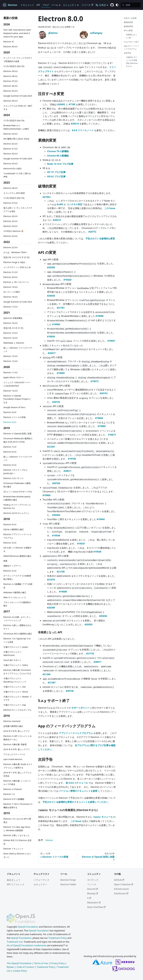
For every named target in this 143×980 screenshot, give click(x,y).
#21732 (90, 654)
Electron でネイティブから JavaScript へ (15, 472)
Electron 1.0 (9, 794)
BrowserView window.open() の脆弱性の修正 (17, 498)
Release (49, 840)
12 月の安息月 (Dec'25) (14, 66)
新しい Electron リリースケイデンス (18, 349)
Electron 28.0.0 (10, 188)
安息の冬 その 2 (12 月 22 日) (16, 257)
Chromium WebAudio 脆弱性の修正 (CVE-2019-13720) (18, 440)
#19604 (99, 418)
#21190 (61, 572)
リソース (92, 884)
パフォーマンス (42, 880)
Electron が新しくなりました (16, 835)
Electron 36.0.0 (10, 86)
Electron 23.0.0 (10, 236)
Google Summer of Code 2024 (18, 159)
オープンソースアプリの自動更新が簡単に (17, 577)
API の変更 (128, 30)
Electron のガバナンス (13, 478)
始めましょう (14, 880)
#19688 (63, 592)
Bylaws (10, 967)
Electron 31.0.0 (10, 149)
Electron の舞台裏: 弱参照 (15, 744)
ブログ (46, 5)
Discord (92, 889)
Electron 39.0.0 (10, 71)
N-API (60, 204)
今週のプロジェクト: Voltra (16, 665)
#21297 (51, 447)
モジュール (103, 817)
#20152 (56, 402)
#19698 (99, 316)
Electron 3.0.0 (10, 543)
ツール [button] (55, 5)
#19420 (67, 280)
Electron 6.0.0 (10, 452)
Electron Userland (12, 721)
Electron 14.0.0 (10, 338)
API (38, 5)
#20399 (51, 267)
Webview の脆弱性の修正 (15, 592)
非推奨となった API (132, 36)
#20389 (51, 608)
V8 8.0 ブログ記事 (56, 176)
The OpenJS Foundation (19, 963)
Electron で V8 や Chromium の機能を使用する (18, 806)
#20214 (75, 124)
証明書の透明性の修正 (13, 726)
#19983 (56, 324)
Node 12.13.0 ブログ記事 (60, 164)
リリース (87, 5)
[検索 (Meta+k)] (131, 5)
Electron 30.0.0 (10, 154)
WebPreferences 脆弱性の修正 (17, 556)
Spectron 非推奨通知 (13, 318)
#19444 (101, 519)
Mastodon (94, 903)
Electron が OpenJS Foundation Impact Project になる (17, 399)
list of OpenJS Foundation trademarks (27, 945)
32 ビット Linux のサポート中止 (18, 492)
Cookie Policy (20, 971)
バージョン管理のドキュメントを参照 (78, 791)
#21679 (51, 580)
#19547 (81, 544)
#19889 (102, 426)
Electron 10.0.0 (10, 391)
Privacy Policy (58, 963)
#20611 (67, 471)
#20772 (92, 232)
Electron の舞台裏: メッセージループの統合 (17, 782)
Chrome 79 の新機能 (58, 151)
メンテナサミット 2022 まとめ (17, 267)
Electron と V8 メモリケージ (16, 282)
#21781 (61, 308)
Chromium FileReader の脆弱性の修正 (17, 485)
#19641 (111, 341)
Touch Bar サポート (12, 660)
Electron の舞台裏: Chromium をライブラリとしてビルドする (17, 672)
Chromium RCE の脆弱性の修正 (18, 634)
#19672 (95, 381)
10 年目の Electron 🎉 (13, 231)
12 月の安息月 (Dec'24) (14, 120)
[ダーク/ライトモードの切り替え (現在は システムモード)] (117, 5)
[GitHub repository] (112, 5)
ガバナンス (93, 880)
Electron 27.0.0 (10, 203)
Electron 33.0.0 (10, 134)
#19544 (56, 536)
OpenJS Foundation (28, 927)
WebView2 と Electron (14, 343)
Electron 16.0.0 (10, 323)
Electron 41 (9, 42)
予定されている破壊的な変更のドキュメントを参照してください (75, 802)
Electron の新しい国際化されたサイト (17, 627)
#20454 (56, 515)
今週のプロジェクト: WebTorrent (13, 654)
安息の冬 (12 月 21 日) (13, 328)
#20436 (103, 616)
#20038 (51, 296)
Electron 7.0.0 (10, 447)
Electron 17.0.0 (10, 307)
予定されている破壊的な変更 (100, 239)
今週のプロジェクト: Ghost (16, 692)
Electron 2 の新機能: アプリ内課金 (18, 586)
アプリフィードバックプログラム (76, 733)
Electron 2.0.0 (10, 571)
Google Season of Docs (14, 407)
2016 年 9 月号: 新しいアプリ (17, 731)
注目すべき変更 (130, 18)
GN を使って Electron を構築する (18, 549)
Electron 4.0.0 (10, 524)
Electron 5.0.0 (10, 465)
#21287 (52, 683)
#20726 (70, 691)
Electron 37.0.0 (10, 81)
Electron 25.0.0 (10, 221)
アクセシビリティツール (14, 754)
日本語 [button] (101, 5)
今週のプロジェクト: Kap (15, 705)
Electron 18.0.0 (10, 297)
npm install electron (13, 759)
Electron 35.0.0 (10, 91)
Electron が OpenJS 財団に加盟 (17, 433)
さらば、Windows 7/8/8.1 (15, 252)
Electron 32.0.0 (10, 144)
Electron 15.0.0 (10, 333)
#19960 (46, 495)
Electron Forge (68, 880)
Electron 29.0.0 (10, 164)
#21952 (46, 197)
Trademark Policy (58, 938)
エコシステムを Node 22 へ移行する (18, 107)
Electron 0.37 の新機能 (14, 799)
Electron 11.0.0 (10, 372)
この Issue (110, 208)
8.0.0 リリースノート (83, 130)
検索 (5, 561)
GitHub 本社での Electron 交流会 (17, 842)
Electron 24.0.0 (10, 226)
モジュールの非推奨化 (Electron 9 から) (132, 62)
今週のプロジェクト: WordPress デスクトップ (15, 680)
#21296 (46, 674)
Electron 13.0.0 (10, 356)
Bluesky (93, 893)
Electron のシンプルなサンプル (17, 710)
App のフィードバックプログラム (131, 47)
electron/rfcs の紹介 (13, 168)
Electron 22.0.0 (10, 247)
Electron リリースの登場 (14, 417)
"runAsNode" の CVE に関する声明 (17, 175)
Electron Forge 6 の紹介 (14, 262)
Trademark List (15, 942)
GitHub (119, 880)
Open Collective (123, 884)
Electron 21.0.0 (10, 272)
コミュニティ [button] (70, 5)
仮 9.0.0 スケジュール (77, 783)
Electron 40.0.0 (10, 47)
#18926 (51, 337)
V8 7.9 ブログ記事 (56, 172)
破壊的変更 (128, 26)
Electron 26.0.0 (10, 216)
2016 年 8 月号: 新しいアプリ (17, 749)
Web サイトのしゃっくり (15, 597)
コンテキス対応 (74, 204)
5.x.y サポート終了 (131, 42)
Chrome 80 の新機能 (58, 156)
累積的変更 (128, 22)
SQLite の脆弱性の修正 (14, 529)
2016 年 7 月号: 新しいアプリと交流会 (18, 774)
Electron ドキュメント (13, 849)
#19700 (72, 459)
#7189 (72, 104)
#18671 (112, 435)
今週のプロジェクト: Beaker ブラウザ (17, 698)
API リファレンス (16, 884)
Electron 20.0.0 (10, 277)
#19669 (61, 373)
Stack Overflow (96, 907)
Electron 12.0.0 (10, 361)
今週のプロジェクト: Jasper (16, 647)
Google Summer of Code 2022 (18, 302)
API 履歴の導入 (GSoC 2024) (16, 139)
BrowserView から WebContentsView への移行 (16, 127)
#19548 (97, 552)
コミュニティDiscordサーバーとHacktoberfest (17, 384)
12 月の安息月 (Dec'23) (14, 198)
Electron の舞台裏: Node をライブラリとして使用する (18, 766)
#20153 (104, 393)
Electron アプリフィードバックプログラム (17, 536)
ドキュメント (27, 5)
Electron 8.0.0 (10, 422)
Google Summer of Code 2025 (18, 96)
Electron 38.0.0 (10, 76)
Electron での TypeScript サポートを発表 (17, 640)
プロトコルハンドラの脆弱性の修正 (17, 604)
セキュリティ (40, 884)
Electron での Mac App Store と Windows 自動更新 (17, 829)
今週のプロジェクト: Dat (14, 687)
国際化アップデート (12, 566)
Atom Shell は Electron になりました (17, 855)
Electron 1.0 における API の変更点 (17, 820)
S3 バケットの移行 (12, 292)
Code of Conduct (25, 967)
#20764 (56, 483)
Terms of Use (41, 963)
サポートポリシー (80, 708)
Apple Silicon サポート (14, 377)
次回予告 (127, 53)
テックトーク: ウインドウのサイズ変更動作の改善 (18, 60)
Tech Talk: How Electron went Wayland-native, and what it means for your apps (17, 33)
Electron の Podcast (13, 789)
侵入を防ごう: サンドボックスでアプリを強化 (18, 210)
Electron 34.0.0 (10, 101)
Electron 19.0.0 (10, 287)
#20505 (88, 624)
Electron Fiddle (68, 884)
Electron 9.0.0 (10, 412)
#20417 (52, 353)
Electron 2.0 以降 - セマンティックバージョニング (17, 619)
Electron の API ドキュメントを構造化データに (18, 738)
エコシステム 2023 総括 (14, 193)
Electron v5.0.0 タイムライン (17, 513)
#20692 (61, 104)
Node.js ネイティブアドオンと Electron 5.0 (17, 506)
